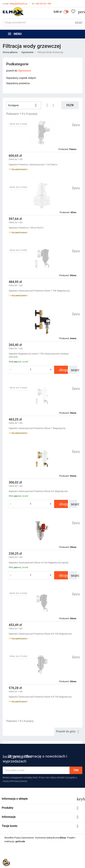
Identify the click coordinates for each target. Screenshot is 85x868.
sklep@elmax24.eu (15, 4)
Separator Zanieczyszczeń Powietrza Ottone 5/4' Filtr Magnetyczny (40, 697)
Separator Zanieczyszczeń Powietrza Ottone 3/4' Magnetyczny (38, 491)
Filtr (70, 105)
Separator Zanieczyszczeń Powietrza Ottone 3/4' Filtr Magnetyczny (40, 634)
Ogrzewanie (24, 71)
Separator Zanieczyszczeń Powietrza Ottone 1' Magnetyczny (37, 428)
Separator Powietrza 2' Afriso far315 (26, 228)
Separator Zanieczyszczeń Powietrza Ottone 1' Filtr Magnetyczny (39, 291)
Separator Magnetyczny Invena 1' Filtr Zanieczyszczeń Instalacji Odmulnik (39, 355)
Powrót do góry (68, 732)
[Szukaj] (42, 22)
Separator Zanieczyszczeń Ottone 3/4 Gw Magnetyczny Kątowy (39, 563)
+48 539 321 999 (41, 4)
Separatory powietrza (18, 83)
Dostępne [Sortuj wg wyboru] (24, 105)
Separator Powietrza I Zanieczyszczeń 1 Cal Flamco (33, 165)
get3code (20, 841)
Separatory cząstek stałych (21, 78)
